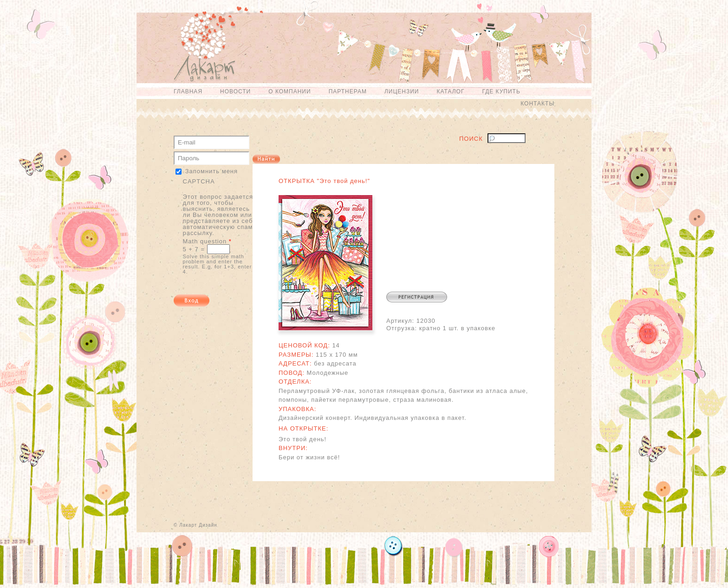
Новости (235, 91)
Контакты (537, 104)
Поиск (471, 139)
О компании (289, 91)
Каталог (450, 91)
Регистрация (417, 297)
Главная (188, 91)
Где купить (501, 91)
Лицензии (402, 91)
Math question (207, 241)
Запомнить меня (211, 171)
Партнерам (348, 91)
